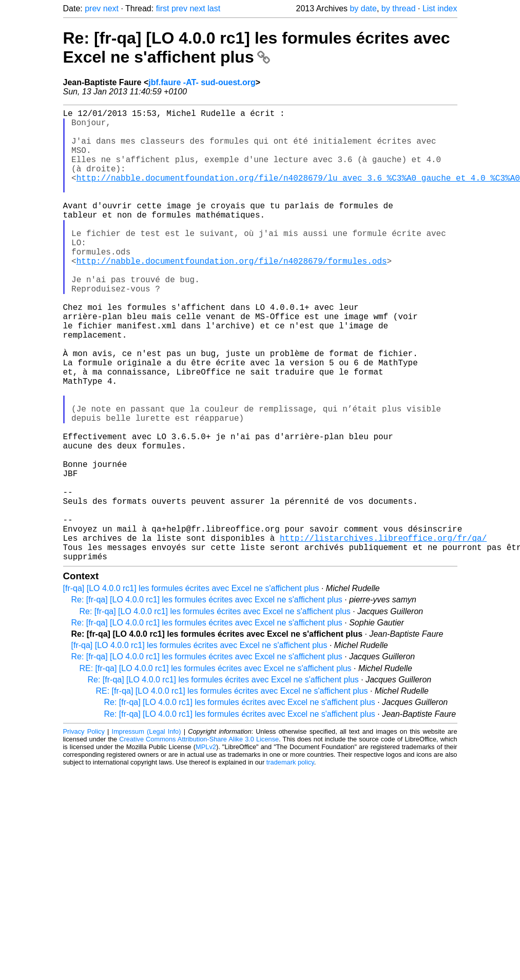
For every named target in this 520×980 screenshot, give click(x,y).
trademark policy (290, 863)
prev (93, 8)
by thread (399, 8)
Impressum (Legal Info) (147, 832)
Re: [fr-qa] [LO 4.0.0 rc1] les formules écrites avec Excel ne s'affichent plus (257, 47)
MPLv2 (206, 847)
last (214, 8)
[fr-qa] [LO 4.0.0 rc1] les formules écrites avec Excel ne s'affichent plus (191, 689)
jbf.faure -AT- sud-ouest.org (202, 82)
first (163, 8)
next (111, 8)
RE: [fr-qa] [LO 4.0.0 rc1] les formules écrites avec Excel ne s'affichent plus (216, 769)
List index (440, 8)
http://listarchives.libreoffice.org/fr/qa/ (383, 634)
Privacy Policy (84, 832)
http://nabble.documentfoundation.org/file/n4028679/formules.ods (232, 296)
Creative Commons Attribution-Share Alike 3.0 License (199, 840)
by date (363, 8)
